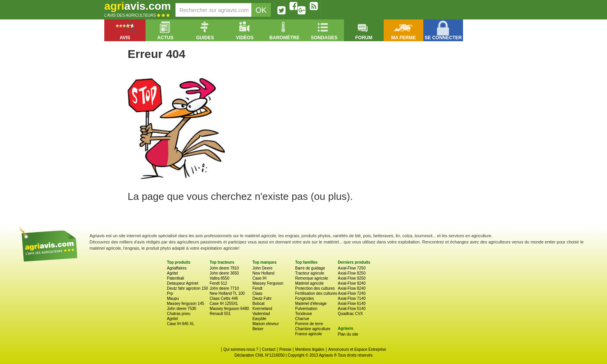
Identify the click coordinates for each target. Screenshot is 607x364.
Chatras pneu (179, 314)
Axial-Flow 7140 (352, 298)
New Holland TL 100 (227, 293)
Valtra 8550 (219, 278)
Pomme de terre (309, 324)
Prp (170, 293)
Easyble (260, 319)
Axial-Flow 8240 (352, 288)
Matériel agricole (309, 283)
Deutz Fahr (262, 298)
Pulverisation (306, 309)
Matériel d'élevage (311, 304)
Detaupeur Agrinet (183, 283)
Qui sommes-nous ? (241, 349)
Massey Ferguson (268, 283)
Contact (268, 349)
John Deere (263, 268)
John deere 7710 (224, 288)
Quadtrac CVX (350, 314)
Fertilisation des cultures (316, 293)
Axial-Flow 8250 (352, 273)
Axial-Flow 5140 (352, 309)
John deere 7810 (224, 268)
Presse (285, 349)
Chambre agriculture (313, 329)
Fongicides (304, 298)
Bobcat (259, 304)
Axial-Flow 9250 (352, 278)
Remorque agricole (311, 278)
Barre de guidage (310, 268)
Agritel (172, 273)
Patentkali (175, 278)
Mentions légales (310, 349)
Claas (258, 293)
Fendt (258, 288)
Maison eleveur (266, 324)
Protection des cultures (315, 288)
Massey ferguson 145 (186, 304)
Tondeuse (303, 314)
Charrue (302, 319)
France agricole (308, 334)
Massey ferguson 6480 (229, 309)
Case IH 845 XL (181, 324)
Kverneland (262, 309)
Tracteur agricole (310, 273)
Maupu (173, 298)
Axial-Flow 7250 (352, 268)
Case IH (260, 278)
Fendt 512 (218, 283)
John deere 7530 (182, 309)
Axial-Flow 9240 (352, 283)
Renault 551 (220, 314)
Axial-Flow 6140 (352, 304)
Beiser (258, 329)
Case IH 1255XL (224, 304)
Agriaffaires (177, 268)
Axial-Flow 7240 (352, 293)
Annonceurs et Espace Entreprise (357, 349)
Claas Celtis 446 (224, 298)
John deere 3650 (224, 273)
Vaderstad (261, 314)
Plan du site (348, 334)
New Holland (264, 273)
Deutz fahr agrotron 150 (188, 288)
